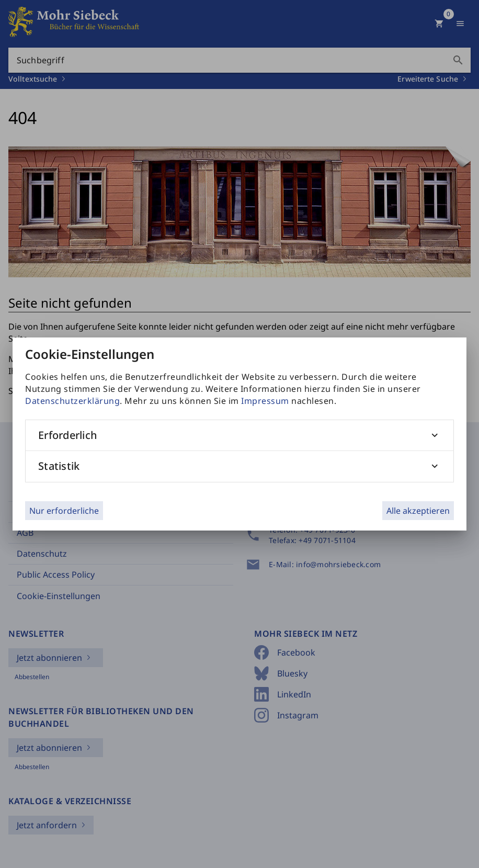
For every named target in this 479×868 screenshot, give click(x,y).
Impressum (265, 401)
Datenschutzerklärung (72, 401)
